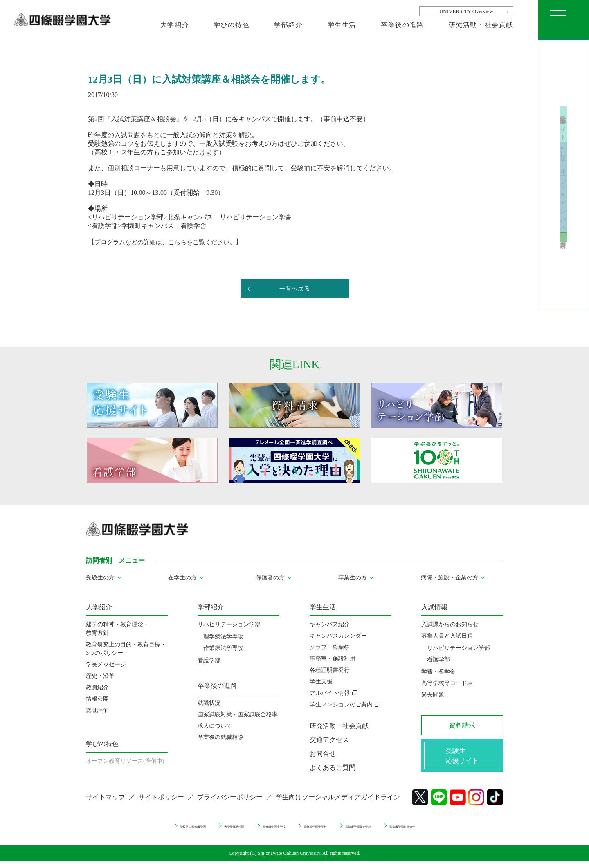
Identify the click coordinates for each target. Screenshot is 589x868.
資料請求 (564, 262)
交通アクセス (329, 740)
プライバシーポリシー (230, 804)
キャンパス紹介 (330, 624)
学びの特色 (232, 25)
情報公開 (97, 699)
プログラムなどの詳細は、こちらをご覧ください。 (170, 242)
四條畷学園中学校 (324, 832)
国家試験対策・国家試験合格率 (238, 714)
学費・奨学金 (438, 672)
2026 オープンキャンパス (564, 190)
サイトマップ (106, 804)
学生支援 (321, 682)
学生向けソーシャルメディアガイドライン (338, 804)
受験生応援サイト (564, 103)
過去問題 (433, 695)
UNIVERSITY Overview (466, 11)
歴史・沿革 (100, 676)
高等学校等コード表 (447, 683)
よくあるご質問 (333, 768)
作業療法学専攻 (223, 648)
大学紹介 (175, 25)
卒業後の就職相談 (220, 737)
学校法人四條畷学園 (134, 832)
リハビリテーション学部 (229, 624)
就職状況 (209, 703)
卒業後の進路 (402, 25)
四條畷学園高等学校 (391, 832)
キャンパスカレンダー (338, 636)
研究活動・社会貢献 (481, 25)
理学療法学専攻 (223, 637)
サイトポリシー (161, 804)
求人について (215, 726)
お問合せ (323, 754)
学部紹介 (288, 25)
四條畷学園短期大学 (461, 832)
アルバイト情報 (330, 693)
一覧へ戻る (294, 289)
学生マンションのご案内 (341, 705)
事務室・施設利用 (333, 659)
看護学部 (209, 660)
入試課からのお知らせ (450, 624)
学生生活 (342, 25)
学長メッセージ (106, 664)
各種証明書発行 (330, 670)
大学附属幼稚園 (198, 832)
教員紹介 (97, 687)
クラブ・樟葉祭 (330, 647)
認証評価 (97, 710)
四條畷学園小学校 (260, 832)
